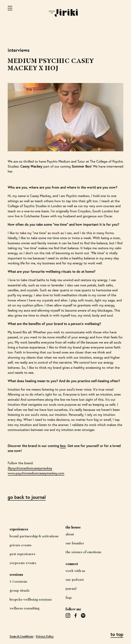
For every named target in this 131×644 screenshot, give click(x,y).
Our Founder (75, 543)
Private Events (21, 545)
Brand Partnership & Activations (34, 536)
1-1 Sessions (19, 581)
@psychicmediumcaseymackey (30, 468)
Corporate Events (23, 563)
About (70, 534)
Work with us (75, 571)
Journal (71, 588)
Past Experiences (22, 554)
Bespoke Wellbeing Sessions (31, 599)
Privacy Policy (45, 636)
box (63, 446)
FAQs (69, 597)
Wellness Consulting (25, 608)
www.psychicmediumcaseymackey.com (36, 473)
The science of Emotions (84, 552)
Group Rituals (20, 590)
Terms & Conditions (21, 636)
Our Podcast (75, 579)
